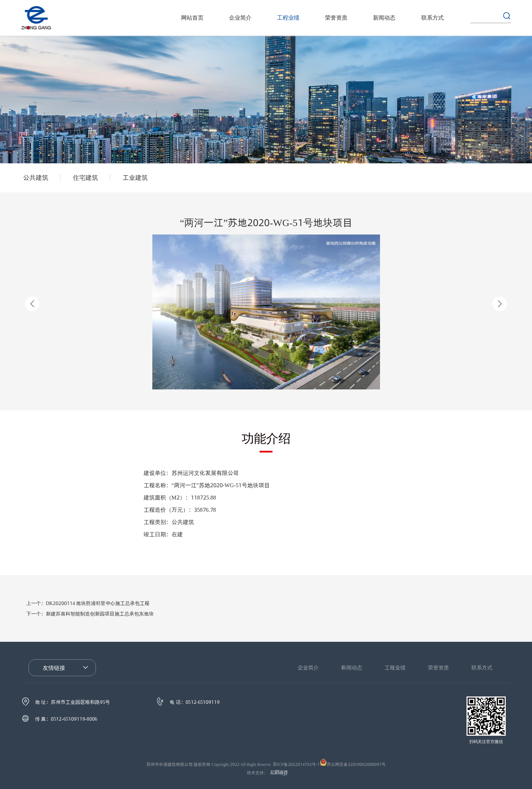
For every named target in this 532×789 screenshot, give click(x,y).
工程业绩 (288, 18)
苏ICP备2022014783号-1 (296, 764)
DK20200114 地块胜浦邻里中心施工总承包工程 (88, 603)
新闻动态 (384, 18)
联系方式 (433, 18)
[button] (500, 304)
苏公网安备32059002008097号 (356, 764)
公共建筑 (36, 177)
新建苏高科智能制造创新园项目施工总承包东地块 (90, 614)
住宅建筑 (85, 177)
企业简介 (240, 18)
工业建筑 (135, 177)
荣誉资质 (336, 18)
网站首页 (192, 18)
